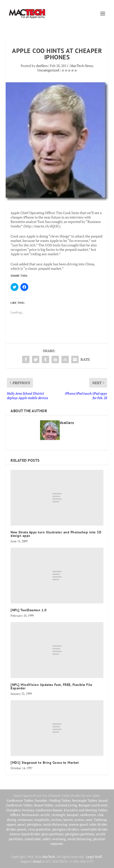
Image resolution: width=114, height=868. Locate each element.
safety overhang (54, 839)
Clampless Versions (20, 810)
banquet (73, 815)
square (11, 824)
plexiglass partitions (80, 834)
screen (79, 820)
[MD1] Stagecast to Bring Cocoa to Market (45, 763)
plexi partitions (53, 834)
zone (89, 820)
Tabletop (100, 820)
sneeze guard (78, 824)
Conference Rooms (49, 810)
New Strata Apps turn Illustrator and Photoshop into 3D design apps (56, 534)
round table (33, 839)
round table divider (94, 829)
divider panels (16, 829)
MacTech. (49, 857)
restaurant (25, 820)
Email (37, 861)
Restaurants (30, 815)
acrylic (45, 815)
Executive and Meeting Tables (86, 810)
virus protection (39, 829)
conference (88, 815)
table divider (98, 824)
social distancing (55, 824)
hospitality (42, 820)
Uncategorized (48, 70)
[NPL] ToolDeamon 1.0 (28, 610)
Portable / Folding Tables (53, 800)
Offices (15, 815)
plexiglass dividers (66, 829)
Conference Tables (20, 800)
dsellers (42, 66)
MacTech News (82, 66)
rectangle (58, 815)
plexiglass (34, 824)
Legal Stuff (94, 857)
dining (12, 820)
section (57, 820)
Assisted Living (66, 805)
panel (21, 824)
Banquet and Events (93, 805)
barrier (68, 820)
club (100, 815)
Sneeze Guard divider (25, 834)
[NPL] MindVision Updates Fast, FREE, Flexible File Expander (51, 686)
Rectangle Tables (85, 800)
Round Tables (44, 805)
